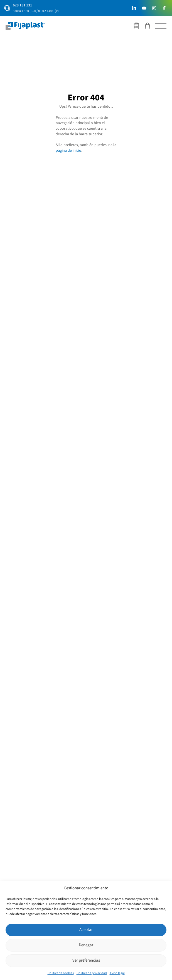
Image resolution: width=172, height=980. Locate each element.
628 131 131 (22, 5)
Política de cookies (61, 973)
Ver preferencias (86, 960)
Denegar (86, 945)
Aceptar (86, 930)
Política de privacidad (92, 973)
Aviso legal (117, 973)
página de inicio (68, 151)
